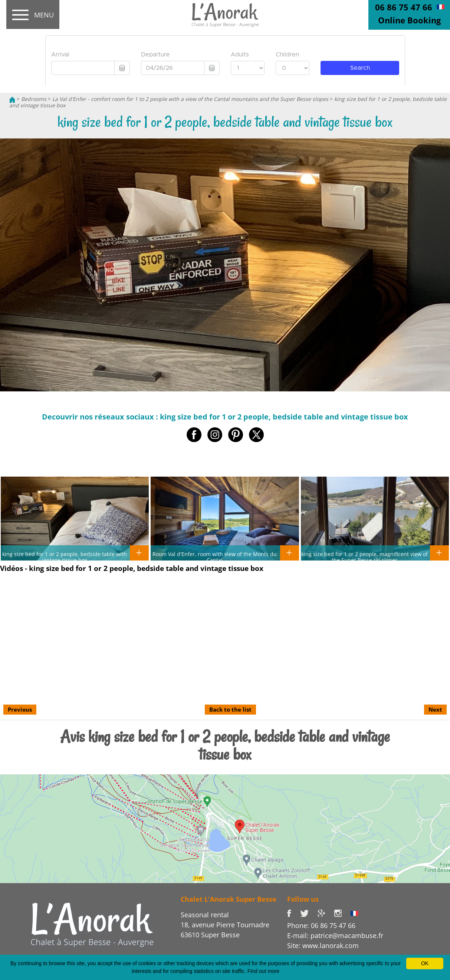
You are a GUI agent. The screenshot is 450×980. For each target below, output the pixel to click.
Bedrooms (34, 99)
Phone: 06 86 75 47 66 (321, 925)
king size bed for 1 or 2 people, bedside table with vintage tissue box (65, 557)
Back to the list (230, 709)
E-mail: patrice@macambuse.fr (335, 935)
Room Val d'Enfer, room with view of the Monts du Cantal (215, 557)
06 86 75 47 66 (404, 7)
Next (435, 709)
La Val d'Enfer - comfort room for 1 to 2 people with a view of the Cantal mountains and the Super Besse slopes (190, 99)
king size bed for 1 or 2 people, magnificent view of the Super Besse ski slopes (364, 557)
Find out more (263, 971)
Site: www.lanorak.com (323, 945)
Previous (20, 709)
